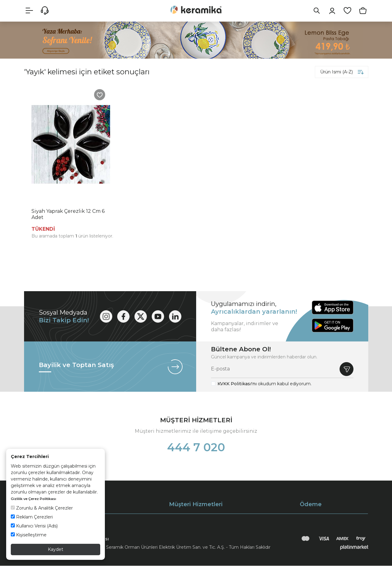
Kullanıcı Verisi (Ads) (34, 526)
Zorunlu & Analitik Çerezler (42, 508)
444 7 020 (196, 448)
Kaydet (56, 549)
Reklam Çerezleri (32, 517)
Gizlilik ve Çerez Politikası (33, 499)
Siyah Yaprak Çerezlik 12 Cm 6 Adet (68, 215)
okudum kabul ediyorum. (264, 384)
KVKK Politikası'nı (237, 384)
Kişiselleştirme (29, 535)
